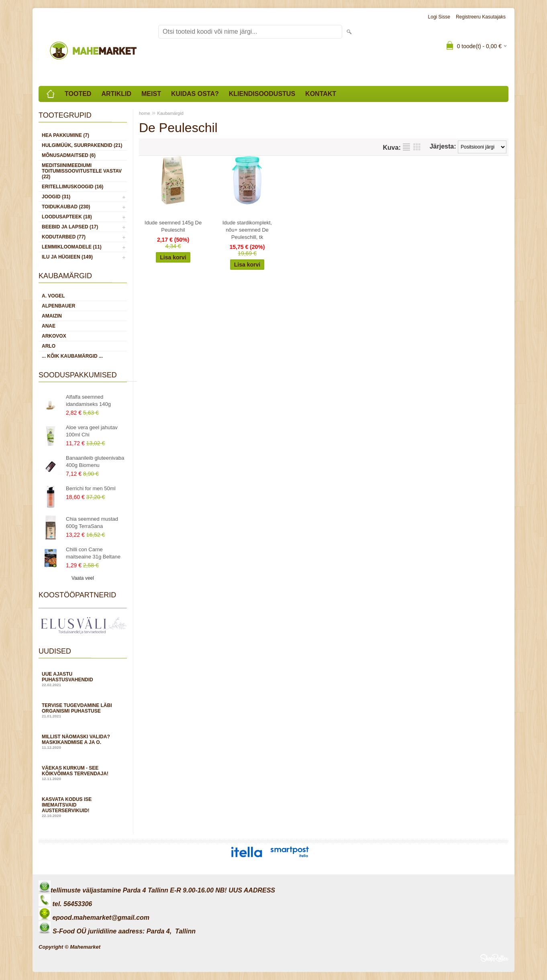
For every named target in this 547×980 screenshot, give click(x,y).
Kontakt (321, 94)
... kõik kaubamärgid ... (72, 356)
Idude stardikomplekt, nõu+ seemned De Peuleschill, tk (247, 230)
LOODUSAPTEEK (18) (67, 217)
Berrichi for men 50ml (91, 488)
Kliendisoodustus (262, 94)
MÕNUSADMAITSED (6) (69, 155)
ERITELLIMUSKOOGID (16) (72, 187)
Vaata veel (83, 578)
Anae (49, 326)
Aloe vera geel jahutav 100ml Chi (92, 431)
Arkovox (54, 336)
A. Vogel (53, 296)
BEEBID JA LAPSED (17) (70, 227)
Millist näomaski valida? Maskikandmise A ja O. (83, 742)
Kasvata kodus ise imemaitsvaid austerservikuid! (83, 807)
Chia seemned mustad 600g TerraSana (92, 523)
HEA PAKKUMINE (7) (65, 135)
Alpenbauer (58, 306)
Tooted (78, 94)
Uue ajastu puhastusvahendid (83, 679)
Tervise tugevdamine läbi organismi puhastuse (83, 710)
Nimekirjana (406, 147)
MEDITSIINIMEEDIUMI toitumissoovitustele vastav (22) (82, 171)
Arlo (49, 346)
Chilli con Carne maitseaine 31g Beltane (93, 553)
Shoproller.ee (494, 958)
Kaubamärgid (170, 113)
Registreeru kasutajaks (481, 17)
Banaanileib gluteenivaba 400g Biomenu (95, 461)
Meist (151, 94)
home (145, 113)
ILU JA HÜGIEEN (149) (67, 257)
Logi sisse (439, 17)
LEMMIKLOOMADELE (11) (72, 247)
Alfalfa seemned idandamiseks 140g (88, 400)
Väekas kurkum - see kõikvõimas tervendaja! (83, 773)
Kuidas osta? (195, 94)
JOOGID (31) (56, 197)
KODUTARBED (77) (64, 237)
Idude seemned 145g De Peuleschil (173, 226)
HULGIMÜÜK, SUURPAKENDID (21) (82, 145)
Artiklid (116, 94)
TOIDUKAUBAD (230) (66, 207)
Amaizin (52, 316)
